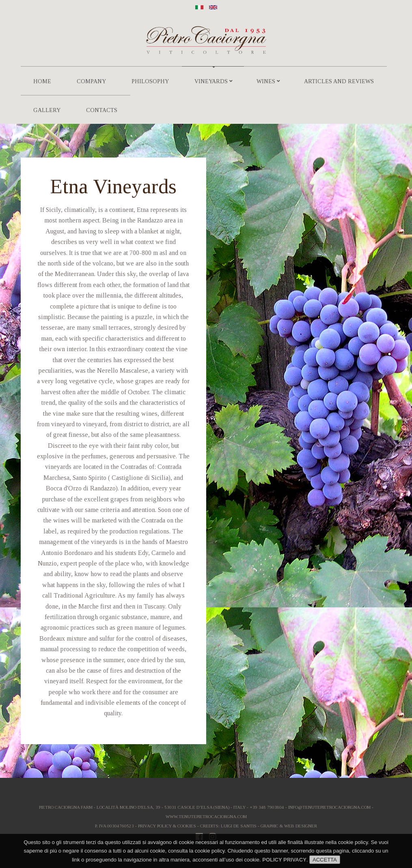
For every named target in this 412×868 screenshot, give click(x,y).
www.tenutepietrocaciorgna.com (206, 816)
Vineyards (214, 81)
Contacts (102, 110)
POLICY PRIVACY (284, 860)
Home (42, 81)
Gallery (47, 110)
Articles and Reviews (339, 81)
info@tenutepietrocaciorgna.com (329, 807)
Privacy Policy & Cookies (167, 826)
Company (91, 81)
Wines (268, 81)
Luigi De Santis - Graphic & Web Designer (269, 826)
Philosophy (150, 81)
